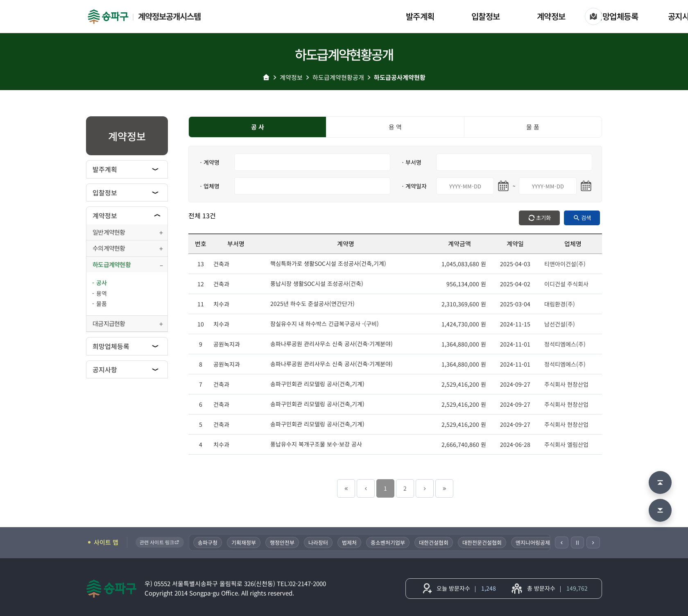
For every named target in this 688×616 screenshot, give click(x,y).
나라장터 (319, 542)
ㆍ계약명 (209, 162)
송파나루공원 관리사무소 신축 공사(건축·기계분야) (332, 344)
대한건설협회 (434, 542)
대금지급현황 (109, 323)
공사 (102, 283)
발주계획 (420, 16)
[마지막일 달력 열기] (586, 186)
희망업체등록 (617, 16)
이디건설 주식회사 (566, 284)
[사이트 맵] (593, 16)
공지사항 (105, 369)
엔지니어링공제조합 (538, 542)
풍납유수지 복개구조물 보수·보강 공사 (316, 444)
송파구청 (208, 542)
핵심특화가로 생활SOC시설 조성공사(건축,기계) (328, 263)
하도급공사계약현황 (400, 77)
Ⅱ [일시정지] (577, 542)
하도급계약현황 (112, 264)
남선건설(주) (560, 324)
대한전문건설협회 (482, 542)
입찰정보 (486, 16)
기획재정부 (244, 542)
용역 (102, 293)
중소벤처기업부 (388, 542)
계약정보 (551, 16)
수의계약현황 (109, 248)
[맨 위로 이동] (660, 482)
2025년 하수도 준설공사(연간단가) (312, 303)
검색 (586, 218)
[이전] (562, 542)
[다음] (593, 542)
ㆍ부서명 (411, 162)
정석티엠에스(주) (565, 344)
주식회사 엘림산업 (566, 444)
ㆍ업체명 (209, 186)
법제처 (350, 542)
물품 (102, 303)
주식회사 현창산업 (566, 384)
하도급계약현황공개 (338, 77)
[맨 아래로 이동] (660, 510)
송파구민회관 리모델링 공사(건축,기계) (317, 384)
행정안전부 (283, 542)
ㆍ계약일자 (413, 186)
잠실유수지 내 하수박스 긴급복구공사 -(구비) (325, 324)
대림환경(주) (560, 304)
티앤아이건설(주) (565, 264)
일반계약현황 (109, 232)
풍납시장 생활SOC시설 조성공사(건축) (317, 283)
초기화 (543, 218)
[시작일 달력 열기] (503, 186)
